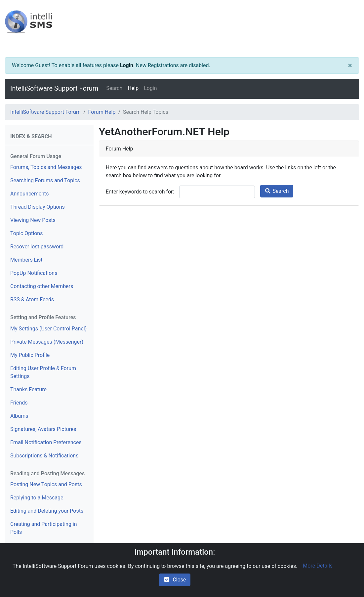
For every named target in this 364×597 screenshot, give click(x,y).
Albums (19, 416)
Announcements (30, 194)
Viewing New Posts (33, 220)
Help (133, 88)
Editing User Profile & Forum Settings (43, 372)
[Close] (350, 65)
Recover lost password (37, 247)
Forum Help (102, 112)
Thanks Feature (28, 389)
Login (127, 65)
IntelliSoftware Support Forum (54, 88)
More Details (318, 566)
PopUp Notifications (34, 273)
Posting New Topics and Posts (46, 484)
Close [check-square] (175, 580)
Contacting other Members (42, 286)
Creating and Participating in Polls (44, 528)
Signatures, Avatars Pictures (43, 429)
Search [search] (277, 191)
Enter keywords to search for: (140, 192)
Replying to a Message (37, 498)
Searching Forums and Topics (45, 180)
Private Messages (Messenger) (47, 342)
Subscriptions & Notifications (44, 456)
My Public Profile (30, 355)
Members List (26, 260)
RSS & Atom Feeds (32, 299)
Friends (19, 403)
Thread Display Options (38, 207)
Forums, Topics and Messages (46, 167)
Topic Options (26, 233)
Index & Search (31, 136)
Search (114, 88)
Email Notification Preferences (46, 442)
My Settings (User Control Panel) (48, 329)
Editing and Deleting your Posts (47, 511)
